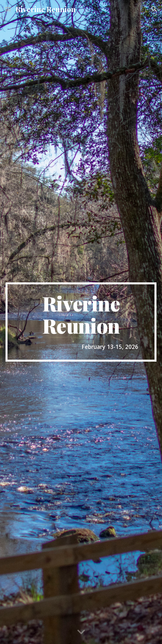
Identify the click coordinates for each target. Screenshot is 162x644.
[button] (8, 9)
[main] (81, 322)
